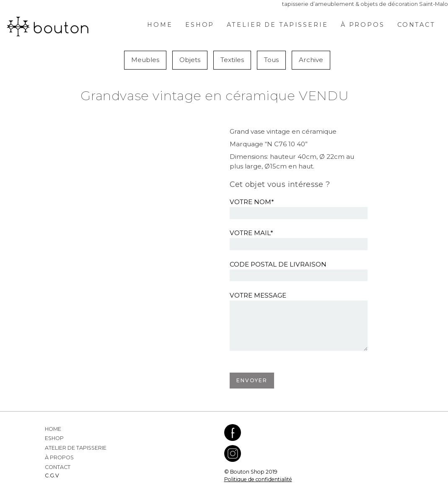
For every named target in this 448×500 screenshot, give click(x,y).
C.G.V (52, 475)
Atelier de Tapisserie (277, 25)
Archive (311, 60)
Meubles (145, 60)
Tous (271, 60)
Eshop (200, 25)
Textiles (232, 60)
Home (160, 25)
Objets (190, 60)
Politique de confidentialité (258, 479)
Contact (416, 25)
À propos (363, 25)
